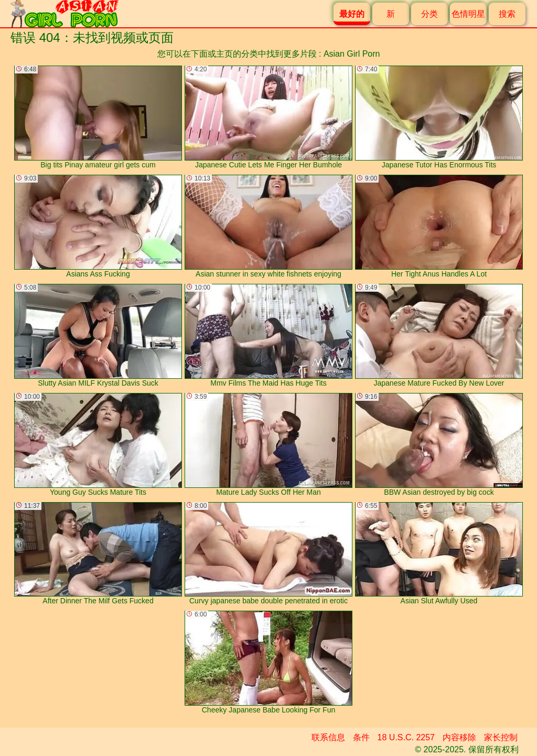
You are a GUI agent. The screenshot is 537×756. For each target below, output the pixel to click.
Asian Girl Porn (352, 54)
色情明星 (468, 14)
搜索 (507, 14)
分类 (429, 14)
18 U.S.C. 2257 (406, 737)
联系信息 (328, 737)
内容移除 (459, 737)
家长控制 (501, 737)
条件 (361, 737)
